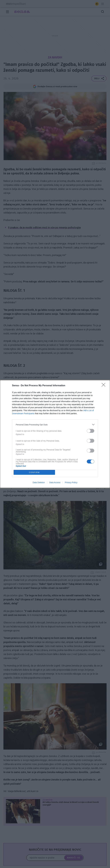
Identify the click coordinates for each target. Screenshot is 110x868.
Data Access (55, 482)
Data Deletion (39, 482)
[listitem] (55, 425)
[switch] (91, 431)
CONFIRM (34, 472)
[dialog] (55, 434)
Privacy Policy (71, 482)
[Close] (104, 386)
